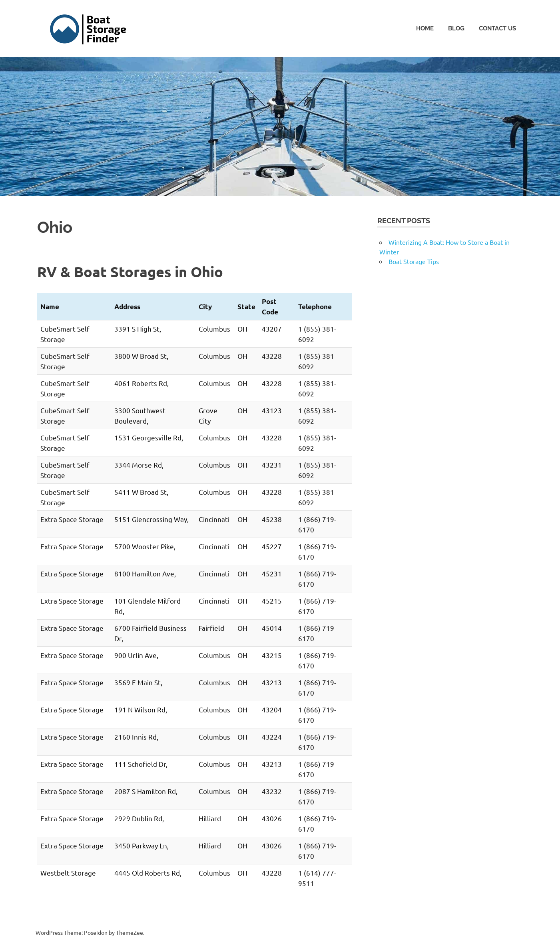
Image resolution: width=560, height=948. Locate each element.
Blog (456, 28)
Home (425, 28)
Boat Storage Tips (414, 261)
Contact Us (497, 28)
